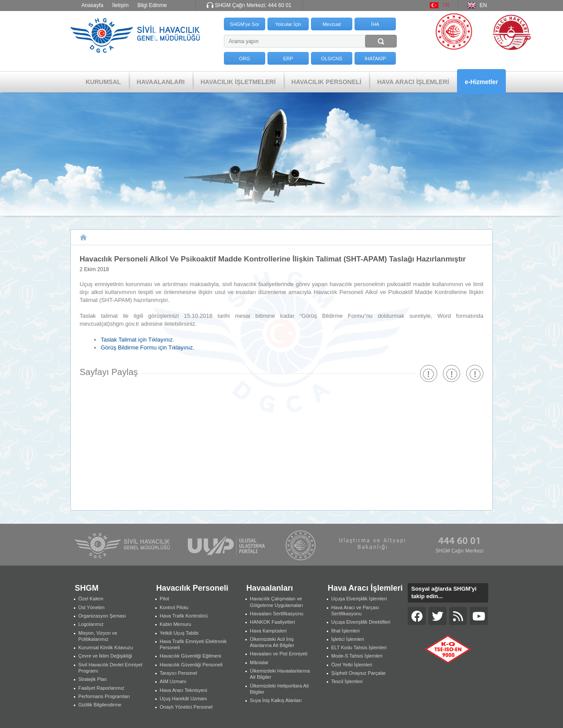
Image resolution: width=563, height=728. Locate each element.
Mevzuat (332, 24)
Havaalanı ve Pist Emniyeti (279, 654)
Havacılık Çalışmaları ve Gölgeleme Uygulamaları (276, 602)
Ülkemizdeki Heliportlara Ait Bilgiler (279, 689)
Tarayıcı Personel (178, 673)
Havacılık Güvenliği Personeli (191, 665)
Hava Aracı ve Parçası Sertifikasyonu (355, 610)
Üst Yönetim (91, 607)
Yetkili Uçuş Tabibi (179, 633)
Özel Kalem (91, 599)
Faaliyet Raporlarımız (101, 688)
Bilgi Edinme (152, 5)
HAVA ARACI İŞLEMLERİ (413, 82)
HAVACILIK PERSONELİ (327, 82)
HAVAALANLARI (161, 82)
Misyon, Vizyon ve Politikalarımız (98, 636)
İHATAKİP (375, 59)
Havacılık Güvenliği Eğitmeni (190, 656)
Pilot (164, 599)
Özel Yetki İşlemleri (352, 665)
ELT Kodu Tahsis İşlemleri (359, 647)
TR (446, 5)
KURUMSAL (103, 82)
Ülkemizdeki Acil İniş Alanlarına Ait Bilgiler (272, 642)
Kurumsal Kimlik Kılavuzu (106, 647)
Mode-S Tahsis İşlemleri (357, 656)
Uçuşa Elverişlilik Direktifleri (361, 622)
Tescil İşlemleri (347, 681)
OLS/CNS (332, 59)
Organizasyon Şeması (102, 616)
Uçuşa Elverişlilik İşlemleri (359, 599)
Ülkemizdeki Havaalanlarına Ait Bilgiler (280, 674)
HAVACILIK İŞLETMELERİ (238, 82)
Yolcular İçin (288, 24)
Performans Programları (104, 696)
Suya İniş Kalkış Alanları (276, 700)
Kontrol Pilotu (174, 607)
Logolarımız (91, 624)
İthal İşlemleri (345, 631)
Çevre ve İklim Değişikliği (105, 656)
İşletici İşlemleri (348, 639)
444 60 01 (280, 5)
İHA (375, 24)
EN (483, 5)
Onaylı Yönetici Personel (186, 707)
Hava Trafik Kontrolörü (184, 616)
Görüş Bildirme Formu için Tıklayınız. (148, 347)
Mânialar (259, 662)
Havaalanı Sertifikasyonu (277, 614)
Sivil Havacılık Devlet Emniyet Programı (110, 668)
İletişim (120, 5)
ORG (244, 59)
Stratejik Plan (93, 679)
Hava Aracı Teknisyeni (183, 690)
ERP (288, 59)
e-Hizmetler (481, 82)
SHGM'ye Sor (245, 24)
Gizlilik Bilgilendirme (100, 705)
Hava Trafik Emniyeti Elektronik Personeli (193, 644)
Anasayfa (92, 5)
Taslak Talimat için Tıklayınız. (137, 340)
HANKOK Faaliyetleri (272, 622)
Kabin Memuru (175, 624)
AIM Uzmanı (173, 681)
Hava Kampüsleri (268, 631)
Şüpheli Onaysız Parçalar (358, 673)
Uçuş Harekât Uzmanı (183, 699)
